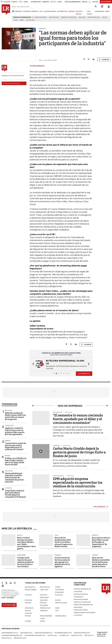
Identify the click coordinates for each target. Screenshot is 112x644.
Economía (59, 594)
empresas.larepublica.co (43, 632)
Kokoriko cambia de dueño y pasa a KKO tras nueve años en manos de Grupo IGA (15, 416)
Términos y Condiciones (82, 602)
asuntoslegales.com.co (10, 632)
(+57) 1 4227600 (8, 597)
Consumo (28, 594)
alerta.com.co (7, 637)
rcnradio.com (64, 635)
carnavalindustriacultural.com (35, 635)
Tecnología (9, 426)
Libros (22, 20)
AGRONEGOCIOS (62, 11)
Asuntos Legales (31, 589)
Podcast (28, 615)
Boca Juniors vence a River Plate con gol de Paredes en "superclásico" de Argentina (101, 542)
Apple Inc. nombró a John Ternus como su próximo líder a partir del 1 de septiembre (15, 431)
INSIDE (107, 11)
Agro (56, 535)
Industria (8, 410)
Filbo (16, 20)
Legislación (21, 555)
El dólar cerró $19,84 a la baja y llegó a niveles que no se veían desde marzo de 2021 (16, 462)
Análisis (58, 586)
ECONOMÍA (27, 11)
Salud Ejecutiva (61, 615)
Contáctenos (78, 596)
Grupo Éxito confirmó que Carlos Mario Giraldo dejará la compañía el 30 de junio (15, 494)
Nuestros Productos (81, 594)
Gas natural (30, 20)
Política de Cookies (81, 609)
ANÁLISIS (72, 11)
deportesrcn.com (20, 637)
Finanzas (58, 555)
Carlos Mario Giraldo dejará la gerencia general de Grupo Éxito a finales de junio (79, 452)
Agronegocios (30, 586)
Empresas (28, 600)
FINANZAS (19, 11)
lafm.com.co (89, 635)
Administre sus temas (11, 83)
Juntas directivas (94, 17)
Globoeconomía (61, 602)
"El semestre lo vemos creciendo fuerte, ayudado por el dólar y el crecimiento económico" (78, 419)
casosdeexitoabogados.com (12, 635)
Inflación (82, 17)
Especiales (44, 600)
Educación (9, 471)
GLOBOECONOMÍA (50, 11)
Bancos (8, 441)
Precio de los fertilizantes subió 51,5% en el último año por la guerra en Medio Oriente (64, 542)
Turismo (95, 555)
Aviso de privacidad (81, 599)
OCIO (41, 11)
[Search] (96, 7)
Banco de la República (69, 17)
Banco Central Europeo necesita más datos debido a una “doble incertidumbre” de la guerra (26, 543)
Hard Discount (54, 17)
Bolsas (8, 456)
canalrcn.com (52, 635)
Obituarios (44, 610)
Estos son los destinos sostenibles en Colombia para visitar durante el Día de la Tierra (101, 562)
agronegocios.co (26, 632)
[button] (33, 364)
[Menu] (14, 11)
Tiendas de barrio (40, 17)
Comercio (8, 488)
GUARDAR (104, 59)
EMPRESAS (35, 11)
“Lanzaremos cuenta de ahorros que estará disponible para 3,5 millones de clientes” (15, 446)
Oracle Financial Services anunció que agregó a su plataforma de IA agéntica (62, 562)
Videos (42, 621)
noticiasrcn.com (77, 635)
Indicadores (29, 607)
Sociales (28, 621)
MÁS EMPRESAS (99, 507)
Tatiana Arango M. (37, 66)
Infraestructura (45, 607)
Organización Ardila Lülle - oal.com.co (102, 634)
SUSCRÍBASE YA (84, 374)
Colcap (104, 17)
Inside (57, 607)
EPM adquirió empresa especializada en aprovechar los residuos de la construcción (78, 483)
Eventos (58, 600)
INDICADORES (100, 11)
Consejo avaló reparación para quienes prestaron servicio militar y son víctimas (25, 562)
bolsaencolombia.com (82, 632)
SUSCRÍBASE (106, 2)
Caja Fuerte (44, 589)
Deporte (95, 535)
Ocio (57, 610)
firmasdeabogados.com (63, 632)
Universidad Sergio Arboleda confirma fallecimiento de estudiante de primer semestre (14, 478)
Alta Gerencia (45, 586)
